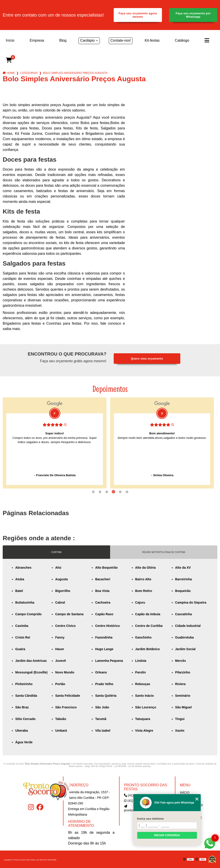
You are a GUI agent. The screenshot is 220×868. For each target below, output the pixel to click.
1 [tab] (93, 492)
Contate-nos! (121, 40)
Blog (63, 40)
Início (10, 40)
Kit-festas (152, 40)
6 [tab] (127, 492)
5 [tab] (120, 492)
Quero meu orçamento (147, 359)
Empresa (37, 40)
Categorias (29, 73)
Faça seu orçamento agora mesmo (138, 15)
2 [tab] (100, 492)
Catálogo (182, 40)
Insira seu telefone (150, 819)
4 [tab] (113, 492)
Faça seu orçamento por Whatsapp (193, 15)
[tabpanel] (55, 443)
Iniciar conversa (167, 835)
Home (11, 73)
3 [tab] (107, 492)
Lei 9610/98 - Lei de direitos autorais (133, 766)
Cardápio (87, 40)
